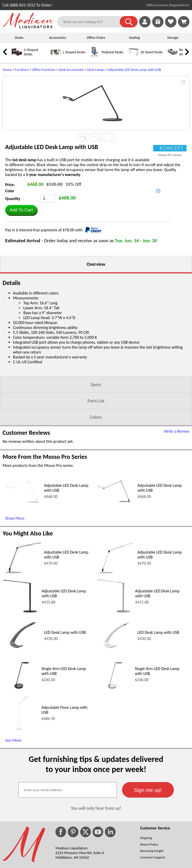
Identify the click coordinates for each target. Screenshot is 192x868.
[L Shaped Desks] (56, 56)
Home (7, 70)
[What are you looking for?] (92, 22)
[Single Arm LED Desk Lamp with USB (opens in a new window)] (21, 759)
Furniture (22, 70)
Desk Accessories (71, 70)
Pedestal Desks (112, 52)
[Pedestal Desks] (95, 56)
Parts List (96, 469)
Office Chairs (96, 38)
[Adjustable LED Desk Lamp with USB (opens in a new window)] (22, 571)
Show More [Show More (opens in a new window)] (15, 586)
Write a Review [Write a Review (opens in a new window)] (177, 499)
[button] (129, 22)
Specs (96, 452)
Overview (96, 332)
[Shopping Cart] (184, 22)
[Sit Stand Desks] (133, 56)
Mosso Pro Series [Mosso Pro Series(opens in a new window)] (170, 223)
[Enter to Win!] (158, 26)
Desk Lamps (96, 70)
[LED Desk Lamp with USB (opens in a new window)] (22, 718)
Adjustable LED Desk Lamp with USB (134, 70)
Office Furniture (44, 70)
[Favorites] (171, 26)
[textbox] (68, 858)
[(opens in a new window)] (170, 216)
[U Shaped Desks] (17, 56)
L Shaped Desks (74, 52)
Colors (96, 485)
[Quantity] (48, 266)
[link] (184, 22)
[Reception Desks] (172, 56)
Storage (173, 38)
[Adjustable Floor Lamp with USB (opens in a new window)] (21, 797)
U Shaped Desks (31, 52)
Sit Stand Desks (152, 52)
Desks (19, 38)
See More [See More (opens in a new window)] (13, 808)
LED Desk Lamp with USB (65, 700)
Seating (134, 38)
